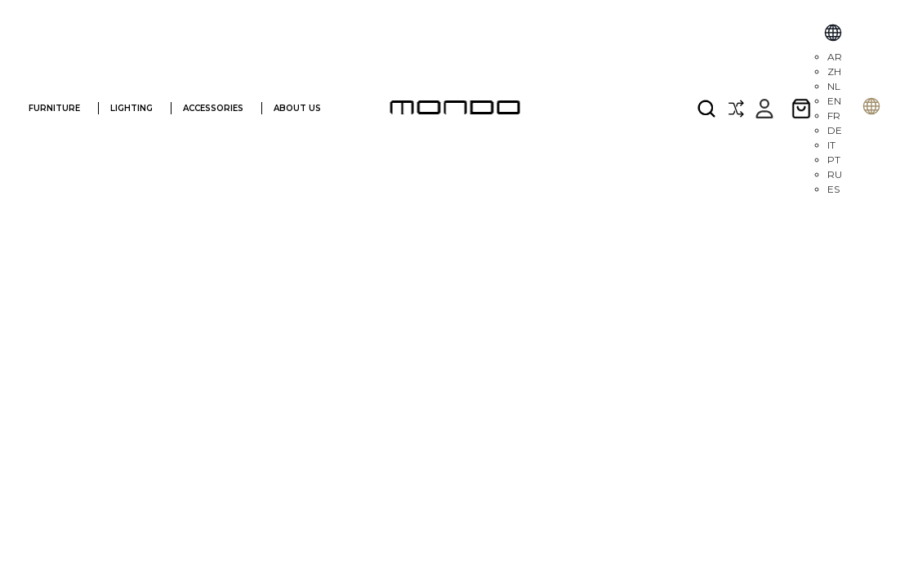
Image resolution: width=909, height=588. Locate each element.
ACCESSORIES (220, 108)
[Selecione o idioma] (871, 108)
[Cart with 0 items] (801, 109)
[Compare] (736, 109)
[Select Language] (833, 35)
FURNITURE (61, 108)
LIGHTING (138, 108)
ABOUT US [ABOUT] (305, 108)
